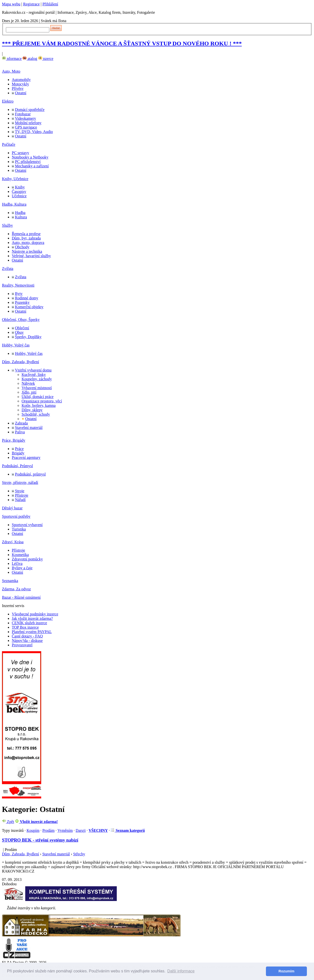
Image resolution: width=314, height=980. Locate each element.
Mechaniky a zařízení (32, 166)
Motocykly (20, 84)
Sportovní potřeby (16, 516)
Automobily (21, 80)
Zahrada (21, 423)
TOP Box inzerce (25, 627)
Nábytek (28, 383)
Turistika (19, 529)
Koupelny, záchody (37, 379)
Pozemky (22, 302)
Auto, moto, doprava (28, 243)
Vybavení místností (37, 388)
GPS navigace (26, 127)
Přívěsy (18, 88)
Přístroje (22, 495)
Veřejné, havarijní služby (31, 256)
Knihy (20, 187)
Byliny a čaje (22, 568)
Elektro (8, 101)
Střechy (79, 854)
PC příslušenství (28, 162)
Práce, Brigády (14, 440)
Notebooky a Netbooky (30, 157)
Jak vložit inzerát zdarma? (32, 618)
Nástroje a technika (27, 251)
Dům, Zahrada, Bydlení (20, 362)
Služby (7, 225)
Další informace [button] (181, 971)
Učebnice (19, 196)
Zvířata (8, 269)
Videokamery (26, 118)
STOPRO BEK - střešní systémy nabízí (40, 840)
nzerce (46, 59)
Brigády (18, 453)
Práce (19, 449)
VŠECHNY (98, 830)
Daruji (81, 830)
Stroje (20, 491)
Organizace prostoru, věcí (42, 401)
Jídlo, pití (29, 392)
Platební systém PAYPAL (32, 632)
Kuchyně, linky (34, 375)
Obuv (19, 332)
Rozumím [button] (286, 971)
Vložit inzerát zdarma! (36, 822)
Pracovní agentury (26, 457)
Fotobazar (23, 114)
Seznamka (10, 581)
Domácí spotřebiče (30, 110)
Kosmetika (20, 555)
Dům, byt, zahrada (26, 238)
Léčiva (17, 563)
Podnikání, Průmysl (17, 466)
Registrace (31, 4)
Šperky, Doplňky (28, 337)
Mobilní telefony (28, 123)
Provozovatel (22, 645)
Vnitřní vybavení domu (33, 370)
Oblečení (22, 328)
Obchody (22, 247)
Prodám (49, 830)
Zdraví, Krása (13, 542)
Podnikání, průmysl (30, 474)
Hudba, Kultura (14, 204)
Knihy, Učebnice (15, 179)
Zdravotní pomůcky (27, 559)
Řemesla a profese (26, 234)
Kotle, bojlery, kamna (39, 405)
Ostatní (21, 93)
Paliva (20, 432)
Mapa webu (11, 4)
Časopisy (19, 192)
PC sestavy (20, 153)
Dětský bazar (12, 508)
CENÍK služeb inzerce (29, 623)
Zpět (8, 822)
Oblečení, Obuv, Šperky (21, 320)
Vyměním (65, 830)
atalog (30, 59)
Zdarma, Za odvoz (16, 589)
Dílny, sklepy (32, 410)
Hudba (20, 213)
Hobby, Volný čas (16, 345)
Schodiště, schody (36, 414)
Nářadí (20, 500)
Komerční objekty (29, 307)
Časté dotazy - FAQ (27, 636)
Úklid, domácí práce (38, 397)
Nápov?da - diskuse (27, 641)
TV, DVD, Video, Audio (34, 132)
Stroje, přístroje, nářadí (20, 483)
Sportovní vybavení (27, 525)
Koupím (33, 830)
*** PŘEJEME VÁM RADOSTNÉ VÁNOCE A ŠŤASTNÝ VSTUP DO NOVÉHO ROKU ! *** (122, 43)
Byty (19, 294)
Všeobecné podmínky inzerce (35, 614)
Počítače (9, 144)
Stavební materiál (29, 428)
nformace (12, 59)
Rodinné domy (27, 298)
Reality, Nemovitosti (18, 285)
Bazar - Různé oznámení (21, 597)
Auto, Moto (11, 71)
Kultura (21, 217)
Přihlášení (50, 4)
